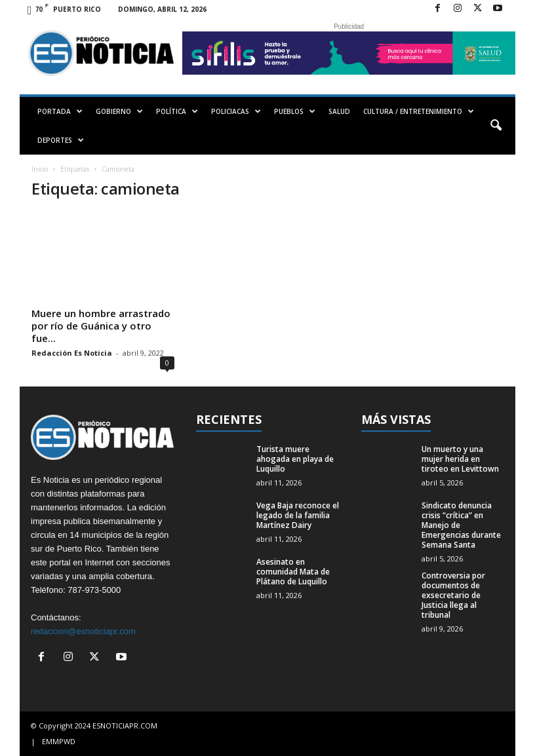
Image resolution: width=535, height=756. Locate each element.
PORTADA (60, 111)
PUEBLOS (295, 111)
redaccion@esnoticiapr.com (83, 631)
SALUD (339, 111)
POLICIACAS (236, 111)
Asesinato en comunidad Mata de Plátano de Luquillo (293, 572)
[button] (496, 126)
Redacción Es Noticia (72, 353)
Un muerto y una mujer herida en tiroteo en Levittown (460, 459)
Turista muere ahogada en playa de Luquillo (295, 459)
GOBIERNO (119, 111)
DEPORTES (61, 140)
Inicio (40, 169)
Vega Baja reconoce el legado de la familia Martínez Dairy (298, 515)
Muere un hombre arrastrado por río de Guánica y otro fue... (101, 326)
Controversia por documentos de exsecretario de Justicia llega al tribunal (453, 595)
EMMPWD (59, 741)
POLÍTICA (177, 111)
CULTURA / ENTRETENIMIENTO (419, 111)
